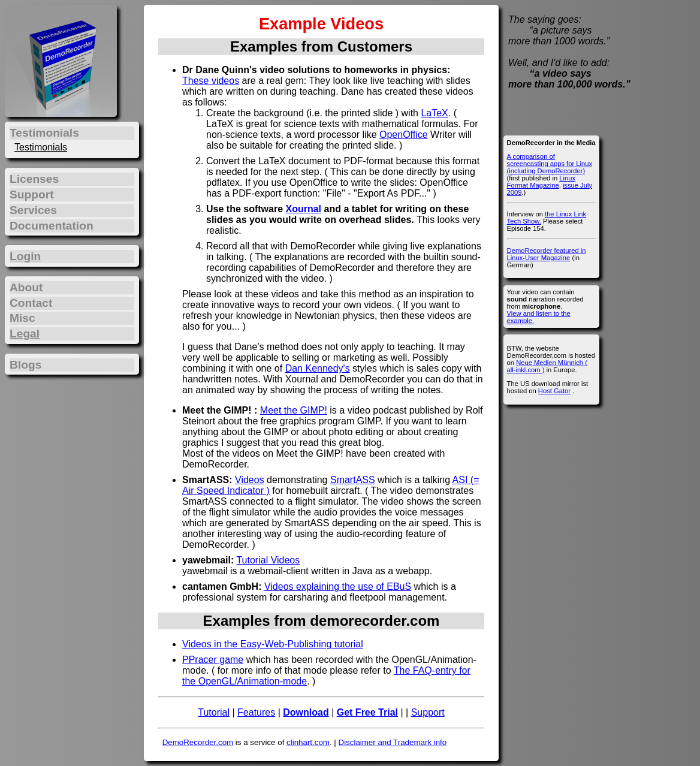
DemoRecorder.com (198, 742)
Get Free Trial (367, 712)
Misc (22, 318)
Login (25, 256)
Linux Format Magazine (541, 182)
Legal (25, 334)
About (26, 287)
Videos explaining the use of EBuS (338, 586)
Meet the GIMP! (294, 410)
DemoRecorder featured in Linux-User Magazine (547, 254)
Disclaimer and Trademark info (393, 742)
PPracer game (213, 660)
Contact (31, 303)
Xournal (303, 209)
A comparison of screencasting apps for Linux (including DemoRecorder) (550, 164)
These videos (211, 81)
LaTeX (434, 113)
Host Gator (554, 391)
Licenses (34, 179)
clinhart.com (308, 742)
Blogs (25, 365)
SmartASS (353, 480)
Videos (250, 480)
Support (428, 712)
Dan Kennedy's (318, 368)
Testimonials (41, 147)
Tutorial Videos (268, 560)
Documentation (52, 226)
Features (256, 712)
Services (33, 210)
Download (306, 712)
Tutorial (214, 712)
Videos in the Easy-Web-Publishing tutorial (273, 644)
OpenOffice (404, 135)
